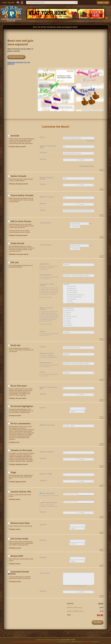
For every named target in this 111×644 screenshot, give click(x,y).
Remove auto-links (20, 523)
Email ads (15, 345)
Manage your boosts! (16, 57)
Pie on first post (19, 386)
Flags (13, 472)
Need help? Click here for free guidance (19, 63)
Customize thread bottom (18, 573)
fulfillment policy (43, 642)
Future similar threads (22, 195)
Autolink (15, 136)
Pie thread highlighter (22, 406)
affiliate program (32, 642)
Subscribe (11, 3)
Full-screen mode (19, 539)
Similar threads (18, 176)
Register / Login (103, 3)
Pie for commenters (21, 424)
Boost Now (98, 622)
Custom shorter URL (21, 492)
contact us (16, 642)
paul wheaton (86, 642)
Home (4, 3)
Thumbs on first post (21, 450)
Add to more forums (21, 221)
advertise (23, 642)
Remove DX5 (17, 556)
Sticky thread (17, 243)
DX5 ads (15, 262)
